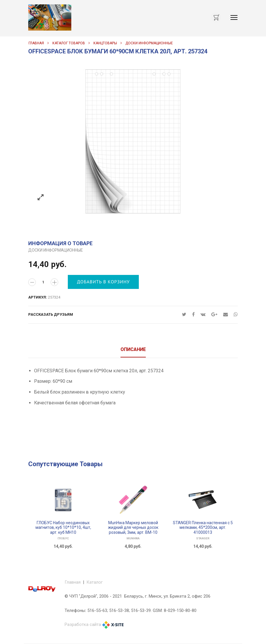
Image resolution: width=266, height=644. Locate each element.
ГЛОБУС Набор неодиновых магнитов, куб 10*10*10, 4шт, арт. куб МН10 (63, 528)
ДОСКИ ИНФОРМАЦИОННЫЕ (149, 43)
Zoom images (41, 198)
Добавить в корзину (103, 282)
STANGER (203, 538)
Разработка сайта (83, 624)
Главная (36, 43)
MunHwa (133, 538)
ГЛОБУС (63, 538)
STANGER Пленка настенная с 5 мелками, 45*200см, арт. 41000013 (203, 528)
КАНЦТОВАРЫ (105, 43)
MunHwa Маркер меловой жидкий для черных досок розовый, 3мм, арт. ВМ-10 (133, 528)
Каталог (95, 582)
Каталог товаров (69, 43)
